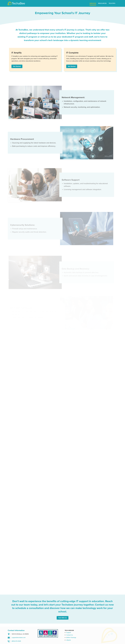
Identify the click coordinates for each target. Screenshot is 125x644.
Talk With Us (63, 618)
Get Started (17, 66)
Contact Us (70, 635)
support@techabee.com (19, 638)
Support (69, 633)
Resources (102, 3)
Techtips (112, 3)
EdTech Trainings (71, 638)
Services (93, 3)
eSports (69, 640)
